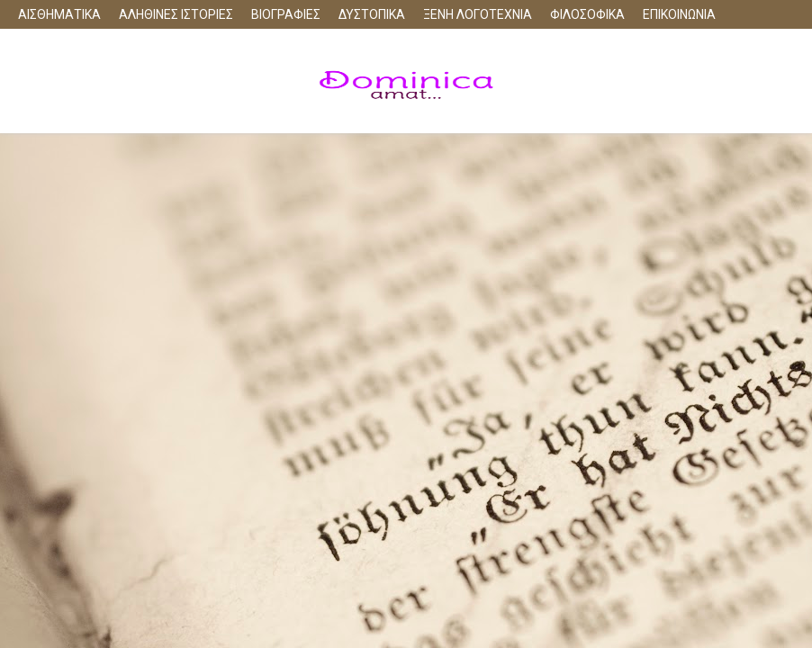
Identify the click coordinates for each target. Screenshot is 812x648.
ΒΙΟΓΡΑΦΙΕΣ (286, 14)
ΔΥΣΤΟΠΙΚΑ (372, 14)
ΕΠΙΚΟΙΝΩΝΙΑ (679, 14)
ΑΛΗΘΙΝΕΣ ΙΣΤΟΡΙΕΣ (176, 14)
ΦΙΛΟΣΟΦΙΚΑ (587, 14)
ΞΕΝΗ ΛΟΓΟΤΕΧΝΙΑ (478, 14)
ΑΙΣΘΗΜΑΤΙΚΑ (59, 14)
